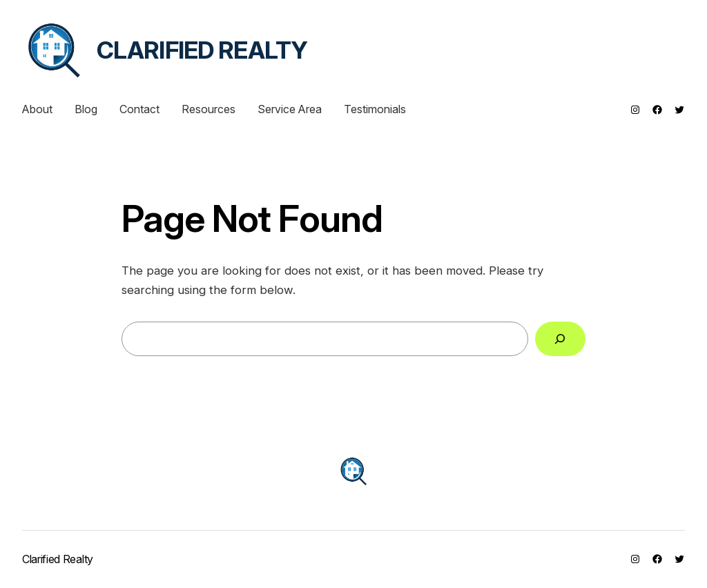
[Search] (560, 339)
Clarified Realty (202, 50)
